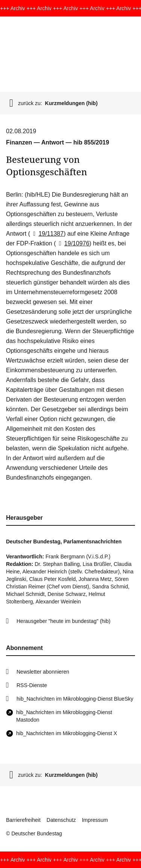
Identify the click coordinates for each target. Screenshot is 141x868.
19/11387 (47, 234)
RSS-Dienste (32, 685)
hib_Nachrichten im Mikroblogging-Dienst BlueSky (75, 699)
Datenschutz (61, 820)
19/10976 (72, 243)
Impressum (95, 820)
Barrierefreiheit (23, 820)
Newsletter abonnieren (43, 672)
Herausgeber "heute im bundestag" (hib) (64, 621)
